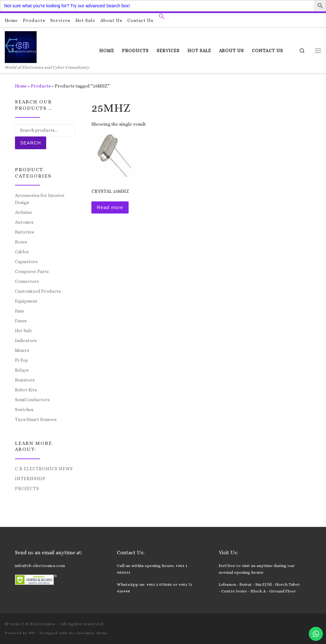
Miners (22, 350)
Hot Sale (24, 331)
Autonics (24, 222)
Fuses (21, 321)
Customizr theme (92, 633)
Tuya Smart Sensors (36, 419)
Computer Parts (32, 271)
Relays (22, 370)
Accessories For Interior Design (40, 199)
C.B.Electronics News (44, 469)
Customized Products (38, 291)
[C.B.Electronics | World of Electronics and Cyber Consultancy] (21, 46)
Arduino (24, 212)
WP (32, 633)
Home (21, 86)
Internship (30, 479)
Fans (19, 311)
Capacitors (26, 262)
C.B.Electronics (38, 624)
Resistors (25, 380)
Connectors (27, 281)
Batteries (25, 232)
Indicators (26, 340)
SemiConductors (32, 400)
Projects (27, 488)
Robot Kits (26, 390)
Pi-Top (21, 360)
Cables (22, 252)
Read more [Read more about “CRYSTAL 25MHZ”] (110, 207)
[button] (162, 18)
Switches (24, 409)
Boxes (21, 242)
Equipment (26, 301)
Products (41, 86)
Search (30, 143)
